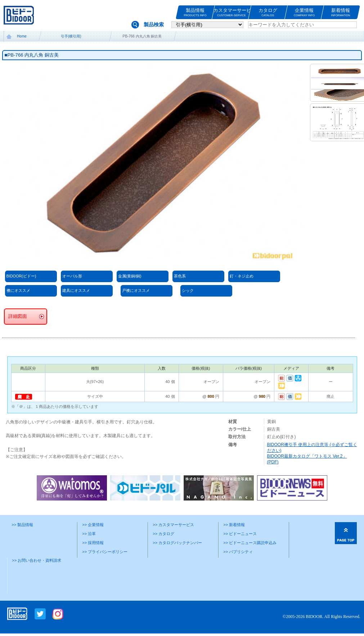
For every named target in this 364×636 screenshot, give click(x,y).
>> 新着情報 (234, 525)
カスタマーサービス (232, 12)
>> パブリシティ (238, 552)
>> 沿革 (89, 534)
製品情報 (195, 12)
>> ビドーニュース (240, 534)
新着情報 (341, 12)
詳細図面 (18, 316)
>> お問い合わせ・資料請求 (37, 560)
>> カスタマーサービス (173, 525)
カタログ (268, 12)
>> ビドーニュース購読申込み (250, 543)
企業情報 (304, 12)
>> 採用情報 (93, 543)
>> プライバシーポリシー (105, 552)
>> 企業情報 (93, 525)
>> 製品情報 (22, 525)
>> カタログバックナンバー (177, 543)
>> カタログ (163, 534)
